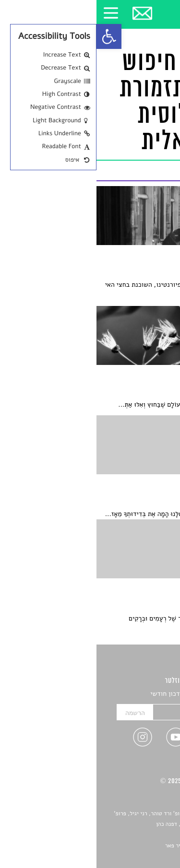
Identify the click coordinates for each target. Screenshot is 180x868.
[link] (12, 36)
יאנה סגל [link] (144, 835)
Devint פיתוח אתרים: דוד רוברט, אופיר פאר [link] (120, 846)
